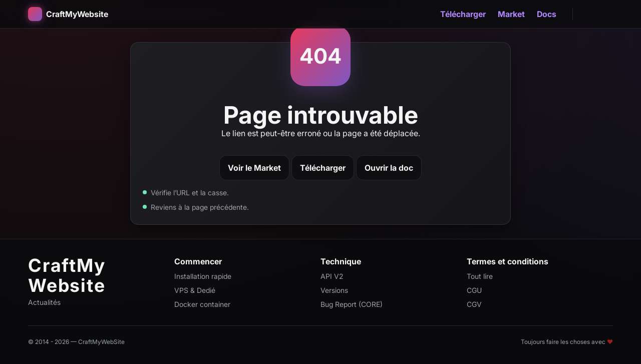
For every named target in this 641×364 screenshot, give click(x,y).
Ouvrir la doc (389, 168)
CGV (474, 304)
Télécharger (463, 14)
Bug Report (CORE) (352, 304)
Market (511, 14)
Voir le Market (254, 168)
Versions (334, 290)
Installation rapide (203, 276)
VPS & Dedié (195, 290)
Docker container (202, 304)
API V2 (332, 276)
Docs (547, 14)
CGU (474, 290)
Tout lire (480, 276)
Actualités (44, 302)
